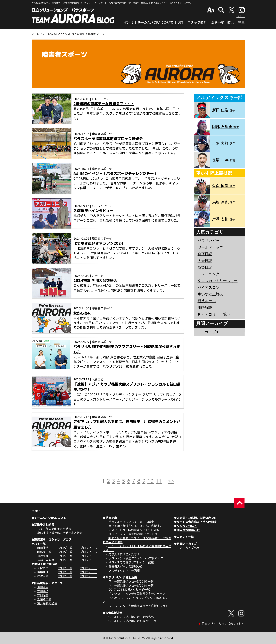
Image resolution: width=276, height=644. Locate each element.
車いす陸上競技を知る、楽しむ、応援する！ (137, 526)
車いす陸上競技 (210, 294)
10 (150, 481)
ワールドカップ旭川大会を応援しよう (132, 621)
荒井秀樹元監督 (47, 603)
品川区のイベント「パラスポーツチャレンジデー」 (115, 174)
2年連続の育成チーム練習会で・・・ (104, 104)
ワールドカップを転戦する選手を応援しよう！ (138, 606)
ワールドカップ (210, 247)
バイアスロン (208, 288)
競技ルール (207, 301)
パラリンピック (210, 241)
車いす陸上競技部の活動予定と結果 (60, 533)
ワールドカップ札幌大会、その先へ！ (132, 617)
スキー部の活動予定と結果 (54, 529)
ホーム (35, 34)
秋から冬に (83, 313)
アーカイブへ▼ (190, 548)
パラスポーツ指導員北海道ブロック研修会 (108, 139)
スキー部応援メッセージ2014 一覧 (131, 585)
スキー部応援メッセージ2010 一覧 (131, 581)
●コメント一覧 (184, 537)
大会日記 (205, 261)
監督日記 (205, 267)
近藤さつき (44, 599)
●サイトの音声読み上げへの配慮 (195, 522)
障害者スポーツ (97, 34)
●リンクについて (185, 526)
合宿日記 (205, 254)
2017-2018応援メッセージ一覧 (129, 590)
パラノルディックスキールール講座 (131, 522)
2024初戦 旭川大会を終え (95, 281)
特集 (241, 22)
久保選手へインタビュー (93, 211)
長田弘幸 (43, 587)
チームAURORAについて (156, 22)
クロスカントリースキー (218, 281)
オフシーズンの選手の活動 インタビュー (134, 534)
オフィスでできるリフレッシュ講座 (131, 562)
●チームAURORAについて (49, 518)
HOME (129, 22)
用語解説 (205, 308)
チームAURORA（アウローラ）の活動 (64, 34)
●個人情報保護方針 (187, 530)
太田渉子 (43, 591)
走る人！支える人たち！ (124, 554)
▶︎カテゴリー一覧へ (214, 314)
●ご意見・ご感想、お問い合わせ (195, 518)
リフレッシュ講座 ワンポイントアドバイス (136, 558)
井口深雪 (43, 595)
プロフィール (89, 548)
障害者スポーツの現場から (126, 566)
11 (159, 481)
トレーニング (208, 274)
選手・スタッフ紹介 (192, 22)
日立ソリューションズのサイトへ (221, 624)
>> (171, 481)
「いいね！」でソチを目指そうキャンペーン (137, 594)
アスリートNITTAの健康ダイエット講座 (134, 530)
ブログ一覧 (65, 548)
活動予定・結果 (222, 22)
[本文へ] (241, 16)
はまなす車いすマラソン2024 (98, 243)
